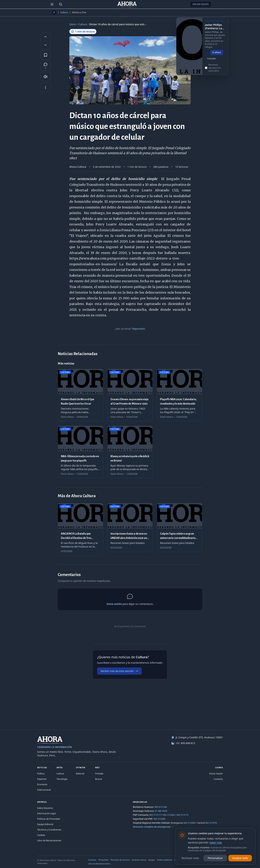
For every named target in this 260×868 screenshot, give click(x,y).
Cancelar (212, 63)
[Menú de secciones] (52, 4)
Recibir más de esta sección (119, 671)
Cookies (41, 835)
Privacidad (103, 860)
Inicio (73, 24)
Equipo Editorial (45, 824)
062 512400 (189, 823)
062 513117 (155, 815)
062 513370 (211, 823)
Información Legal (46, 813)
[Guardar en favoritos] (45, 55)
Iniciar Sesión (201, 4)
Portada (99, 774)
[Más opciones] (45, 87)
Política (41, 774)
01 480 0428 (161, 811)
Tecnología (62, 779)
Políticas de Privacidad (48, 819)
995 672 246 (161, 807)
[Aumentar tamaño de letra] (45, 37)
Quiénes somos (139, 860)
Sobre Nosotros (45, 808)
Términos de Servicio (120, 860)
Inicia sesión (114, 604)
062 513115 (182, 815)
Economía (42, 784)
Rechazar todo (190, 858)
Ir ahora (217, 57)
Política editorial (165, 860)
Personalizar (215, 858)
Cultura (64, 12)
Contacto (218, 779)
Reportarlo (139, 329)
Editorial (80, 774)
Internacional (44, 790)
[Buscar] (61, 4)
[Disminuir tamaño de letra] (45, 45)
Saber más (216, 842)
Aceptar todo (240, 858)
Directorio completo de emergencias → (153, 827)
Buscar (99, 779)
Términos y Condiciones (49, 830)
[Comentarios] (45, 66)
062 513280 (160, 819)
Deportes (42, 779)
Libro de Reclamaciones (49, 840)
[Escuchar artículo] (45, 77)
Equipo (152, 860)
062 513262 (169, 815)
